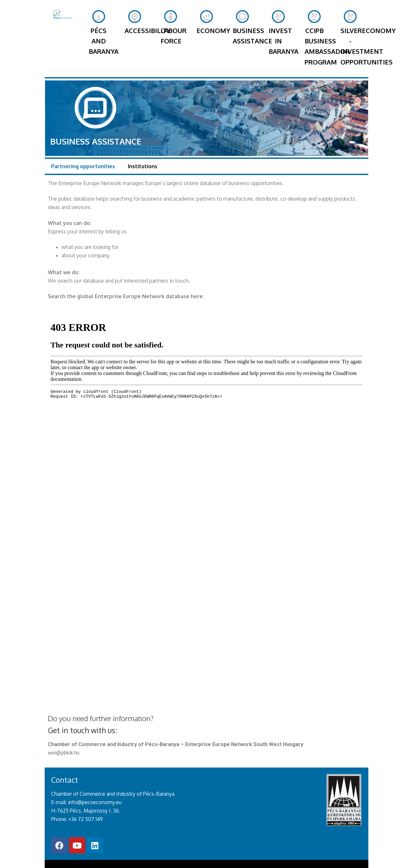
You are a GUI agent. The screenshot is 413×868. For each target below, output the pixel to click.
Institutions (143, 145)
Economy (206, 28)
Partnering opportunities (83, 145)
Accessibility (137, 28)
